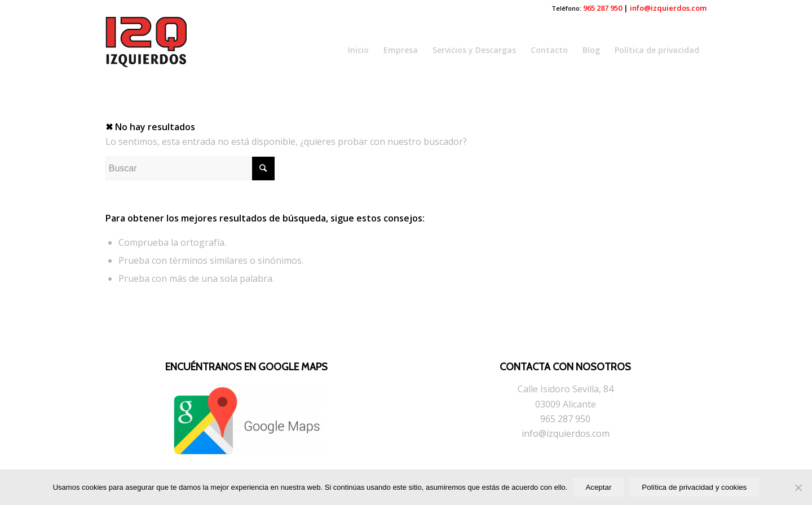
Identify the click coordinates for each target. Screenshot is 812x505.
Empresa (401, 50)
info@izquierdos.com (668, 8)
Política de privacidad (657, 50)
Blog (591, 50)
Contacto (549, 50)
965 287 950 (603, 8)
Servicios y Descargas (474, 50)
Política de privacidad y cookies (694, 487)
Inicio (358, 50)
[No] (798, 488)
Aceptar (598, 487)
